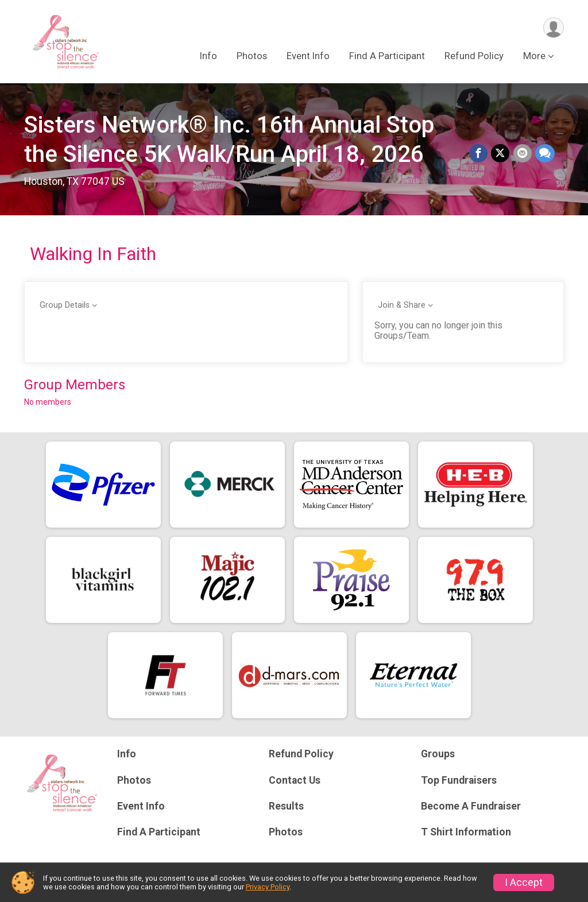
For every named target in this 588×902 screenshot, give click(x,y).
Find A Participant (387, 57)
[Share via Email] (523, 154)
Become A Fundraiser (471, 806)
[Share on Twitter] (501, 154)
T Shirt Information (466, 832)
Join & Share (402, 305)
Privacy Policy (268, 887)
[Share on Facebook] (479, 154)
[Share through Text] (545, 154)
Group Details (65, 305)
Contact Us (295, 780)
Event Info (308, 57)
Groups (438, 754)
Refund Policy (474, 57)
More (534, 57)
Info (208, 57)
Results (286, 806)
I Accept (524, 882)
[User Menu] (553, 28)
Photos (252, 57)
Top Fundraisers (459, 780)
